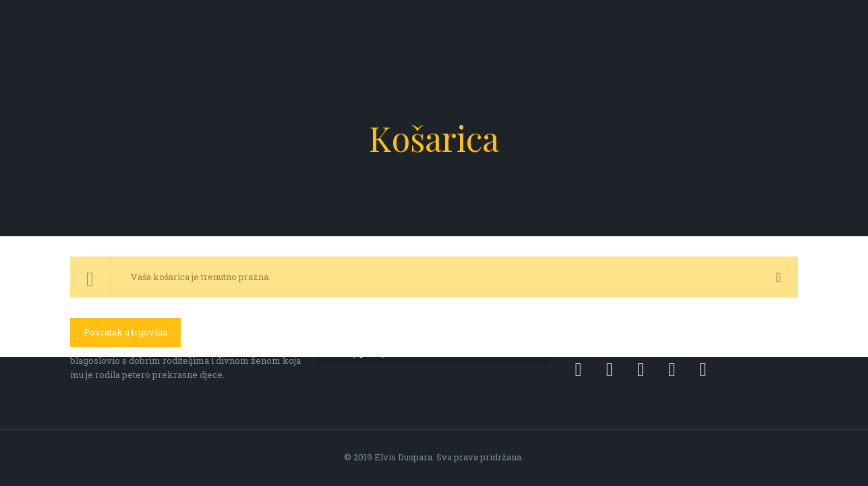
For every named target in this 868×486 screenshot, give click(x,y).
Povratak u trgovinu (125, 332)
